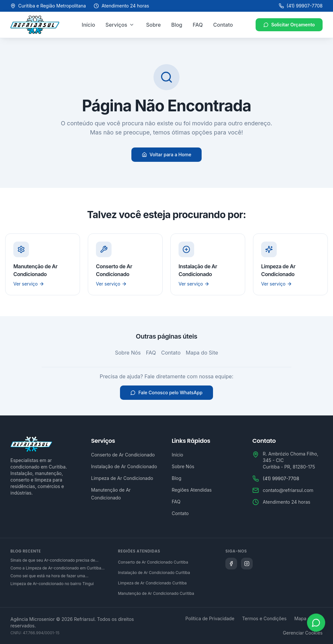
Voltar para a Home (166, 154)
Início (88, 25)
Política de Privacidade (210, 618)
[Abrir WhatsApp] (316, 623)
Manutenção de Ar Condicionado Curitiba (156, 593)
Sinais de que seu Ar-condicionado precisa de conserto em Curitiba (53, 560)
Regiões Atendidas (192, 490)
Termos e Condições (264, 618)
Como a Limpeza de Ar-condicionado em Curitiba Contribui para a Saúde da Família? (56, 568)
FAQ (198, 25)
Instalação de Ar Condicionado (124, 466)
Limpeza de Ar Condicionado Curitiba (152, 583)
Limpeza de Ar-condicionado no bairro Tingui (52, 584)
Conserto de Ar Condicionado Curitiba (153, 562)
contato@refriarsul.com (288, 490)
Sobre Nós (128, 353)
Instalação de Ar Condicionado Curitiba (154, 573)
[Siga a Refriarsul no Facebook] (231, 564)
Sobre (153, 25)
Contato (223, 25)
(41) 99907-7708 (301, 6)
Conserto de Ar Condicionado (123, 455)
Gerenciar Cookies (303, 633)
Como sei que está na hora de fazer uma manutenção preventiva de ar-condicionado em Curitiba (54, 576)
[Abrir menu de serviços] (132, 25)
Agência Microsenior (33, 619)
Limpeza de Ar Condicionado (122, 478)
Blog (177, 25)
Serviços (116, 25)
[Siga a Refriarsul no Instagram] (247, 564)
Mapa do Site (202, 353)
